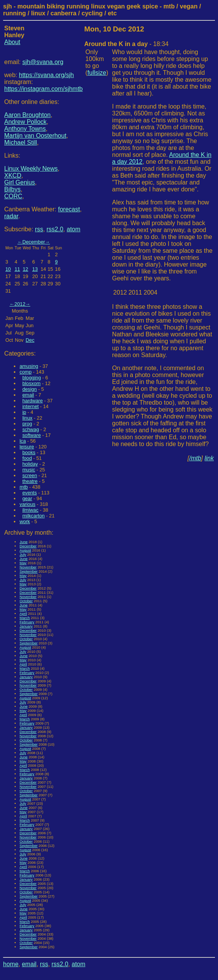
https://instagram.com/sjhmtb (44, 89)
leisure (27, 447)
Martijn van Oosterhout (35, 136)
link (209, 458)
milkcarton (33, 516)
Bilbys (12, 189)
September (29, 571)
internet (31, 406)
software (31, 435)
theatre (30, 481)
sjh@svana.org (43, 62)
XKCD (13, 175)
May (23, 563)
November (28, 567)
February (27, 622)
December (34, 242)
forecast (69, 209)
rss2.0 (55, 229)
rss (39, 229)
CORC (13, 196)
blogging (31, 378)
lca (23, 441)
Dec (30, 340)
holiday (30, 464)
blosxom (31, 383)
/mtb (195, 458)
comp (26, 372)
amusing (29, 366)
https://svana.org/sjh (46, 75)
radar (11, 216)
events (30, 493)
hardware (32, 401)
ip (24, 412)
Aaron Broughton (27, 115)
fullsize (97, 73)
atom (74, 229)
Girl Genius (20, 182)
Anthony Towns (25, 129)
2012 (20, 304)
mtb (24, 487)
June (24, 542)
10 (8, 269)
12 (25, 269)
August (25, 550)
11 (17, 269)
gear (27, 498)
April (23, 614)
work (25, 521)
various (27, 504)
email (28, 395)
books (29, 452)
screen (30, 475)
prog (27, 424)
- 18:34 (127, 44)
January (26, 626)
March (25, 618)
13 (35, 269)
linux (27, 418)
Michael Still (21, 142)
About (12, 42)
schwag (31, 429)
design (30, 389)
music (29, 470)
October (26, 601)
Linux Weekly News (31, 169)
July (23, 554)
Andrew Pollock (25, 122)
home (11, 964)
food (27, 458)
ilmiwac (30, 510)
